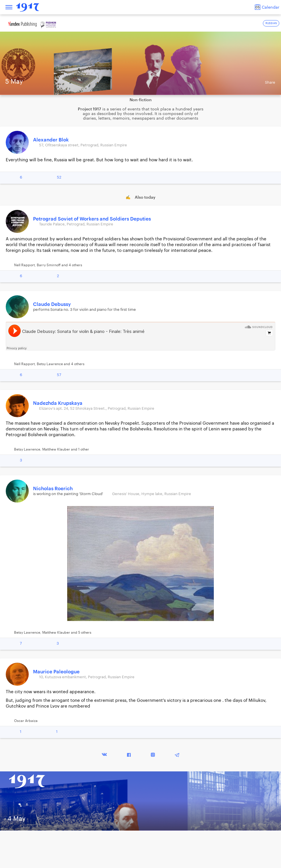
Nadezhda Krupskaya (58, 403)
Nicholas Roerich (53, 489)
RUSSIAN (271, 23)
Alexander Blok (51, 140)
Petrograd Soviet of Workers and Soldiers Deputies (92, 219)
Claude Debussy (52, 304)
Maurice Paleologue (56, 672)
